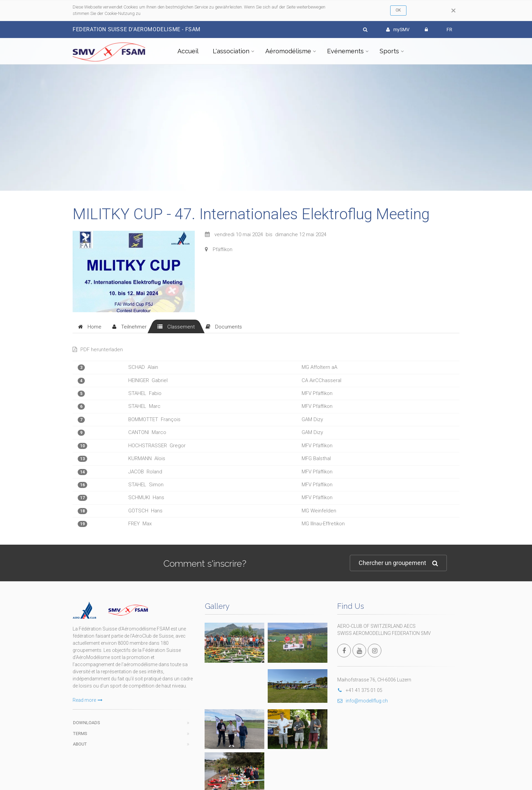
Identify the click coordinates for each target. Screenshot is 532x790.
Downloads (87, 723)
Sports (389, 51)
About (80, 744)
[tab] (90, 326)
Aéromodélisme (288, 51)
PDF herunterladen (98, 350)
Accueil (188, 51)
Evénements (345, 51)
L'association (231, 51)
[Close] (453, 11)
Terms (80, 733)
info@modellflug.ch (363, 701)
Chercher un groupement (398, 563)
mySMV (398, 30)
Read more (88, 700)
